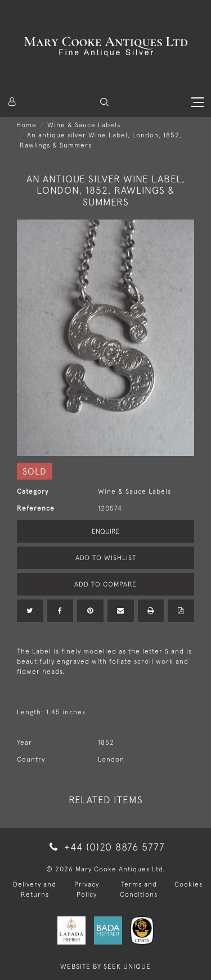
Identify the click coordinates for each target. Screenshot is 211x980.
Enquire (105, 531)
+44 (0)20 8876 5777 (105, 847)
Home (26, 125)
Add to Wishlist (106, 558)
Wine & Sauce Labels (84, 125)
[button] (104, 102)
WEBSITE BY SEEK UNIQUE (105, 966)
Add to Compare (105, 584)
